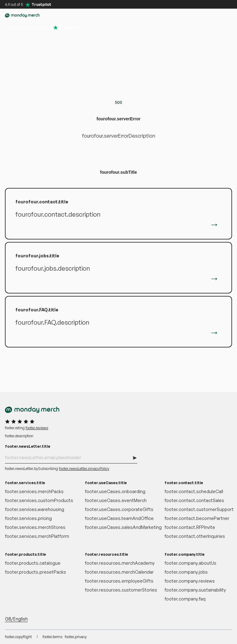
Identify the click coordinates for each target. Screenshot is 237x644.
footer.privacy (76, 637)
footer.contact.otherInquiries (195, 536)
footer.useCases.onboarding (115, 491)
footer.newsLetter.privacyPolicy (84, 469)
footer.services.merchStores (35, 527)
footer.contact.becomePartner (197, 518)
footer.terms (52, 637)
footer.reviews (37, 428)
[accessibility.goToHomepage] (22, 15)
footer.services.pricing (28, 518)
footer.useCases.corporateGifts (119, 509)
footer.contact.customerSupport (198, 509)
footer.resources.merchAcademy (119, 563)
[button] (190, 15)
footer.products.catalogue (33, 563)
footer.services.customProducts (39, 500)
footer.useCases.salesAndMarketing (119, 527)
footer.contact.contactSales (194, 500)
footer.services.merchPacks (34, 491)
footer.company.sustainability (195, 590)
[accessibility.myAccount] (202, 15)
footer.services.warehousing (35, 509)
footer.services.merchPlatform (37, 536)
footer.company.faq (185, 599)
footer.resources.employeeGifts (119, 581)
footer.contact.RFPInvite (190, 527)
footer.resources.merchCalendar (119, 572)
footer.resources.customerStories (119, 590)
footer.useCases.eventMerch (116, 500)
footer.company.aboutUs (190, 563)
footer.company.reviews (190, 581)
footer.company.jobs (186, 572)
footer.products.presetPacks (35, 572)
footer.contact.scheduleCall (194, 491)
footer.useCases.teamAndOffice (119, 518)
